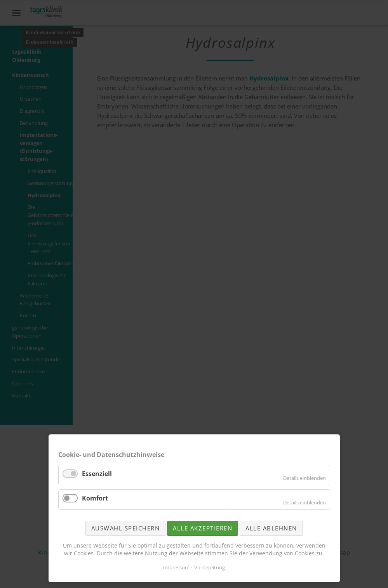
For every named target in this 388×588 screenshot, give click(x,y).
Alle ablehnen (271, 528)
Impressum (176, 567)
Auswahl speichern (126, 528)
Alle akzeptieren (203, 528)
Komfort (95, 498)
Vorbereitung (210, 567)
